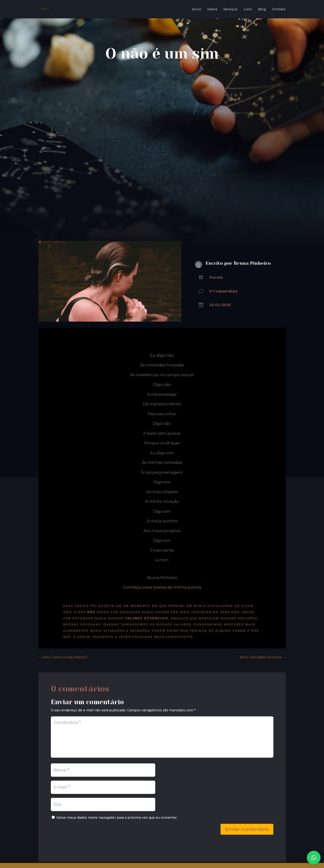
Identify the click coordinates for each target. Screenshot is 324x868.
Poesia (216, 277)
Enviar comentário (247, 829)
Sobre (212, 9)
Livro (248, 9)
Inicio (197, 9)
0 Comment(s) (223, 291)
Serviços (230, 9)
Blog (262, 9)
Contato (279, 9)
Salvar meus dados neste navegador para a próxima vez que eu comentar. (117, 818)
